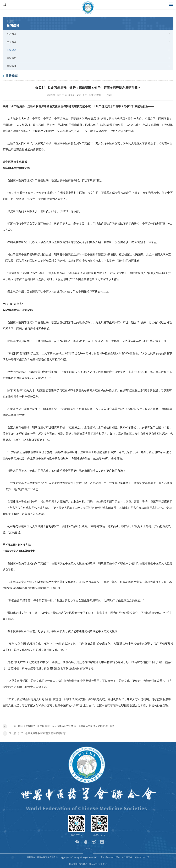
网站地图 (93, 864)
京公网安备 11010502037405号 (136, 857)
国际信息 (12, 58)
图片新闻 (12, 34)
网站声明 (73, 864)
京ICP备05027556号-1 (110, 857)
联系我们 (83, 864)
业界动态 (12, 50)
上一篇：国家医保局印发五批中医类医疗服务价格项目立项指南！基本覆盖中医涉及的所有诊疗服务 (62, 726)
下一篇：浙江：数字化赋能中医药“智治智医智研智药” (37, 733)
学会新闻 (12, 42)
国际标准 (12, 66)
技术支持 (103, 864)
